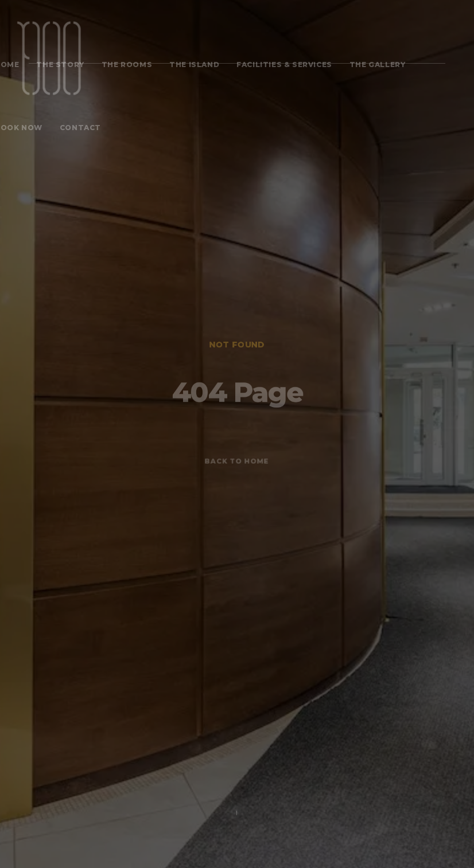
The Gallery (378, 64)
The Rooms (127, 64)
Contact (80, 128)
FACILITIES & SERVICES (284, 64)
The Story (60, 64)
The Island (194, 64)
